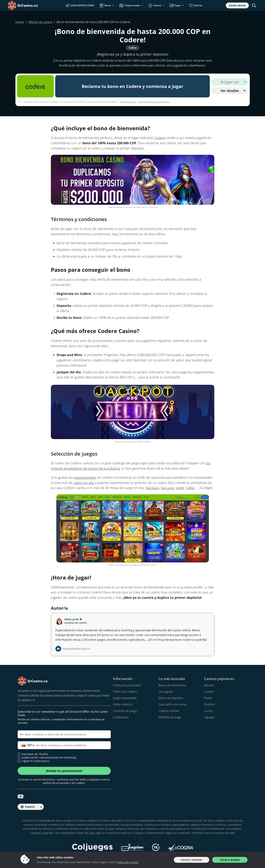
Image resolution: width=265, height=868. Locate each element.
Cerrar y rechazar (191, 860)
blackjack (152, 488)
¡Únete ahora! (237, 5)
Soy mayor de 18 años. (33, 754)
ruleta (190, 488)
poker (180, 488)
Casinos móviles (169, 711)
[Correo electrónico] (64, 734)
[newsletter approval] (19, 757)
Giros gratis (166, 692)
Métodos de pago (170, 717)
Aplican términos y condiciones (154, 102)
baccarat (167, 488)
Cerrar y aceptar (230, 860)
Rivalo (208, 698)
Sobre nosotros (123, 704)
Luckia (208, 711)
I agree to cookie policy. (34, 761)
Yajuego (209, 717)
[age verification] (19, 754)
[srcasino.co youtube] (21, 796)
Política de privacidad (127, 685)
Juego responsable (125, 698)
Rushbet (210, 704)
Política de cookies (125, 692)
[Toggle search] (254, 5)
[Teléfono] (64, 745)
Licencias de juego (125, 711)
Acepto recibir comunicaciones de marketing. (47, 758)
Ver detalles (233, 91)
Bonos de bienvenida (172, 685)
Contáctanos (121, 717)
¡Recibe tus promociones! (64, 771)
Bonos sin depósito (171, 698)
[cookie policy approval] (19, 761)
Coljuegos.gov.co (128, 102)
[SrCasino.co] (28, 5)
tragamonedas (85, 477)
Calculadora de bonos (173, 704)
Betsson (209, 685)
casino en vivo (84, 483)
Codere (160, 138)
